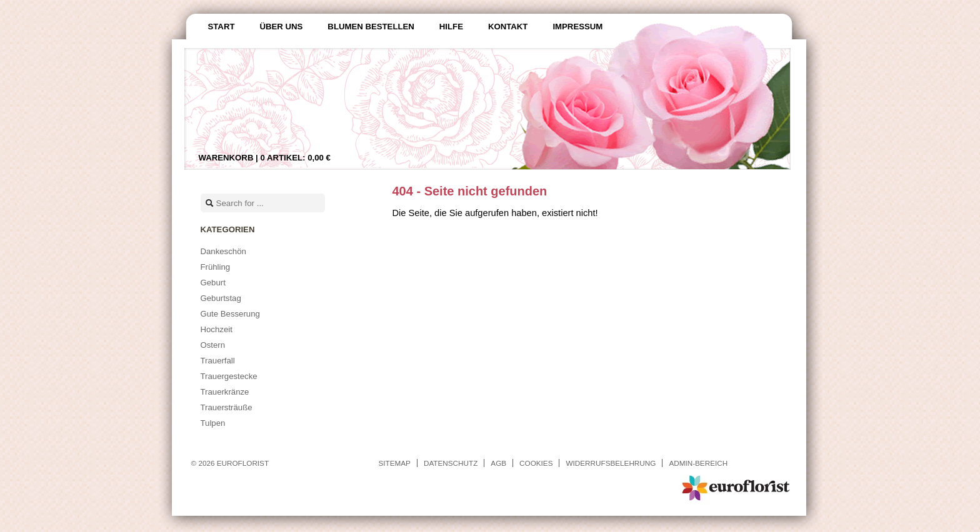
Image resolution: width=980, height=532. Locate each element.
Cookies (536, 463)
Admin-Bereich (698, 463)
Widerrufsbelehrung (611, 463)
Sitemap (395, 463)
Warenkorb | (265, 158)
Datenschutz (451, 463)
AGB (498, 463)
